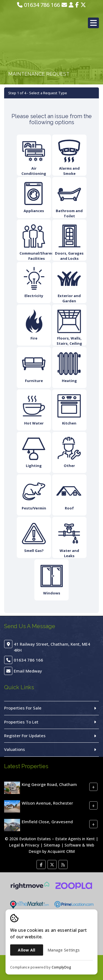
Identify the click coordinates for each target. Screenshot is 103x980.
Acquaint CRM (61, 851)
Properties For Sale (23, 708)
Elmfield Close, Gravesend (47, 822)
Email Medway (28, 671)
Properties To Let (21, 722)
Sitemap (52, 845)
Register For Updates (25, 736)
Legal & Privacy (24, 845)
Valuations (15, 749)
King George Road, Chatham (49, 784)
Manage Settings (64, 950)
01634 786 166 (38, 5)
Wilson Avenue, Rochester (47, 803)
